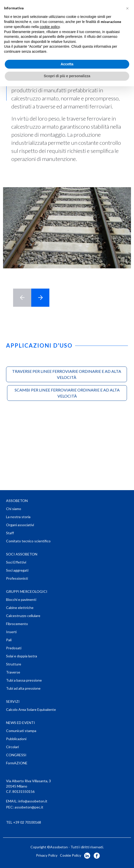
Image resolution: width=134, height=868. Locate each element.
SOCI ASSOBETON (22, 554)
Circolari (12, 747)
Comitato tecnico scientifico (28, 541)
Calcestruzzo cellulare (23, 616)
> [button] (40, 298)
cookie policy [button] (50, 27)
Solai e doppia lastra (22, 656)
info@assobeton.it (33, 801)
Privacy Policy (47, 855)
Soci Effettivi (16, 562)
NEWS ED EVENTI (21, 723)
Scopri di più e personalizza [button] (67, 76)
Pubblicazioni (16, 739)
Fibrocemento (17, 624)
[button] (127, 8)
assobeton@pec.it (29, 807)
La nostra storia (18, 517)
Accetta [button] (67, 64)
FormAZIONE (17, 763)
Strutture (14, 664)
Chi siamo (14, 509)
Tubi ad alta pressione (23, 688)
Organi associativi (20, 525)
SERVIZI (13, 701)
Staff (10, 533)
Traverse (13, 672)
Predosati (14, 648)
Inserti (11, 632)
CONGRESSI (16, 755)
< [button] (22, 298)
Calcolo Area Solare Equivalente (31, 709)
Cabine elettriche (20, 608)
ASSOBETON (17, 501)
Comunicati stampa (21, 731)
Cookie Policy (71, 855)
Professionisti (17, 578)
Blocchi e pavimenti (21, 599)
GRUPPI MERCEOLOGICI (27, 591)
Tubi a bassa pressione (24, 680)
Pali (9, 640)
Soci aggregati (17, 570)
